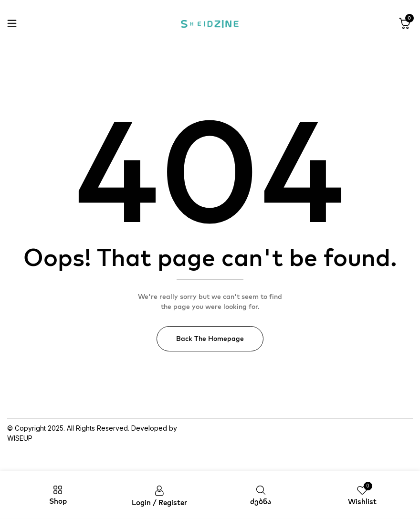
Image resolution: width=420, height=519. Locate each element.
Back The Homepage (210, 339)
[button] (405, 24)
